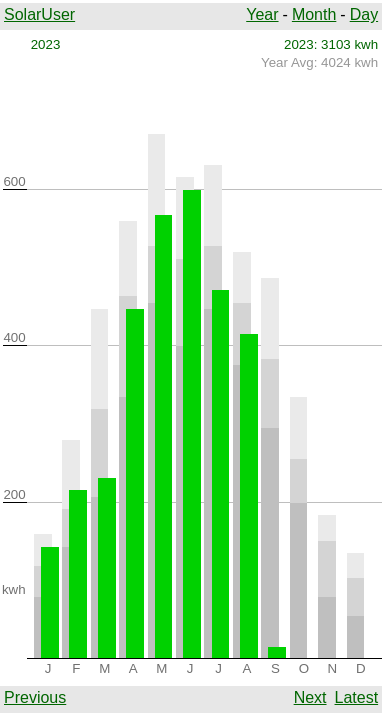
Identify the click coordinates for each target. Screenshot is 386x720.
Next (310, 697)
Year (262, 14)
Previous (35, 697)
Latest (357, 697)
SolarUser (39, 14)
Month (314, 14)
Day (364, 14)
